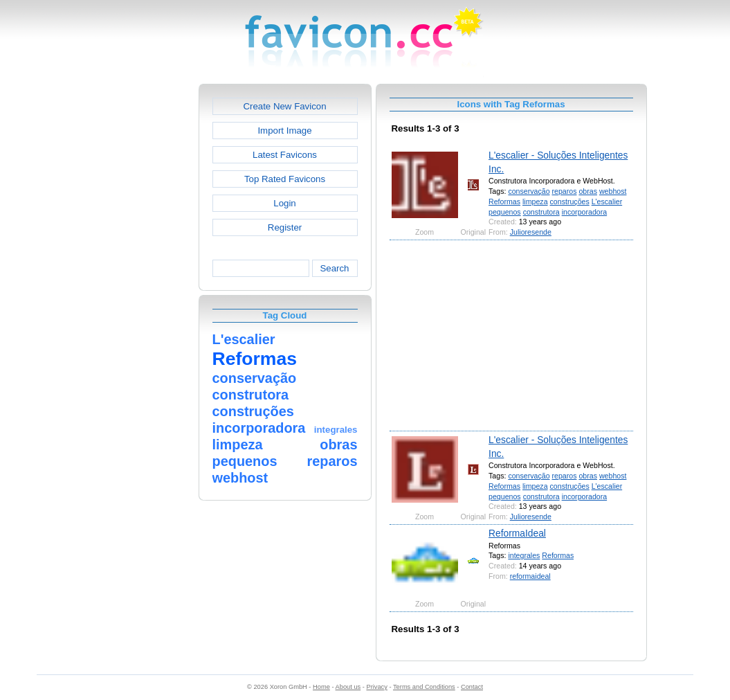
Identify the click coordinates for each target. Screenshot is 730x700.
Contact (472, 687)
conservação (529, 191)
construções (570, 201)
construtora (541, 212)
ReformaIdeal (517, 533)
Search (334, 268)
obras (588, 191)
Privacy (376, 687)
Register (285, 227)
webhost (613, 191)
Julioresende (531, 232)
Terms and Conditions (424, 687)
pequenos (505, 212)
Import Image (284, 131)
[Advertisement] (139, 291)
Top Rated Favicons (285, 179)
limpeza (535, 201)
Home (321, 687)
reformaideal (530, 576)
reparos (564, 191)
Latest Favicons (285, 155)
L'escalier (607, 201)
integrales (524, 555)
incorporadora (584, 212)
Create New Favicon (284, 106)
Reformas (504, 201)
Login (284, 203)
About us (348, 687)
